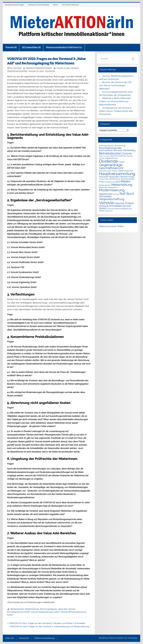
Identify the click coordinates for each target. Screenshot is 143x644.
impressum (24, 638)
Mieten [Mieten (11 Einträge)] (126, 181)
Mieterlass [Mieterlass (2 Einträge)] (103, 187)
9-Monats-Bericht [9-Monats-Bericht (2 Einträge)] (106, 146)
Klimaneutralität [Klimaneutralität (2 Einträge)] (127, 179)
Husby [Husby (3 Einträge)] (131, 177)
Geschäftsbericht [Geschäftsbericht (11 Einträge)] (111, 168)
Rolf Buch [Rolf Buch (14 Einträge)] (127, 194)
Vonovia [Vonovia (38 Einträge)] (106, 203)
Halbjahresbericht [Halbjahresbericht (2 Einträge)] (125, 171)
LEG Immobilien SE (31, 47)
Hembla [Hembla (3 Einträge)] (124, 177)
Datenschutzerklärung (45, 638)
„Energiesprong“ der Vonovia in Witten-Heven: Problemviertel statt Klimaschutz (116, 111)
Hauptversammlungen (15, 5)
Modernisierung (32, 609)
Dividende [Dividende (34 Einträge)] (108, 161)
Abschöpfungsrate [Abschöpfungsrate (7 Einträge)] (110, 148)
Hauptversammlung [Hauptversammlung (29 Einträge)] (117, 174)
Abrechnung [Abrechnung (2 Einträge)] (120, 146)
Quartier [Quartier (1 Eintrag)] (116, 194)
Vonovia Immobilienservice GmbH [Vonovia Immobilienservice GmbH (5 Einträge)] (115, 207)
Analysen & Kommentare (39, 5)
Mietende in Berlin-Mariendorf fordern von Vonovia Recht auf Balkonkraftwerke (115, 101)
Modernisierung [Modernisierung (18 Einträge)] (112, 190)
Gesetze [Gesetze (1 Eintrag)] (114, 171)
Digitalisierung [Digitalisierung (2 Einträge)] (112, 158)
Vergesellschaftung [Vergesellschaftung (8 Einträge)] (112, 199)
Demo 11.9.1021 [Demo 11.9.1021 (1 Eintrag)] (104, 156)
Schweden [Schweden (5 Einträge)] (105, 196)
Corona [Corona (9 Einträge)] (127, 153)
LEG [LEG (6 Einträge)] (118, 181)
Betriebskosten (17, 609)
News (56, 5)
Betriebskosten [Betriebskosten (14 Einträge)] (110, 153)
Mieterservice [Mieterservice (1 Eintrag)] (113, 187)
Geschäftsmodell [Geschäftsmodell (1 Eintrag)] (105, 171)
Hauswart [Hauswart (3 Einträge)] (104, 177)
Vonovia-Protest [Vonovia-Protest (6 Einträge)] (124, 203)
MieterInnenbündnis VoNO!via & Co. (64, 47)
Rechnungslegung (48, 609)
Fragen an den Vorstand (68, 68)
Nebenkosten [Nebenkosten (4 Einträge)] (106, 194)
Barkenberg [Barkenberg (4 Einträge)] (129, 150)
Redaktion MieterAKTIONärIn (39, 68)
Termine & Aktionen (70, 5)
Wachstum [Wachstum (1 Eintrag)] (109, 211)
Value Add (62, 609)
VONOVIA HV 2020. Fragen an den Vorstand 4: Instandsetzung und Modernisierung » (50, 627)
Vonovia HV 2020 (36, 71)
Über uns (10, 638)
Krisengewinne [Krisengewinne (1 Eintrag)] (109, 182)
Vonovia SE (11, 47)
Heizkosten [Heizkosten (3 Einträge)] (114, 177)
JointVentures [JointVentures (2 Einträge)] (114, 179)
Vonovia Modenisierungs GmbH (45, 612)
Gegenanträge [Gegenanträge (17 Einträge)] (111, 165)
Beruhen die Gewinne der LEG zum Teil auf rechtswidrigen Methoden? (115, 85)
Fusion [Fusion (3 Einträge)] (122, 162)
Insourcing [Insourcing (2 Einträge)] (103, 179)
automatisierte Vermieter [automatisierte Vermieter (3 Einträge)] (111, 150)
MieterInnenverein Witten (111, 226)
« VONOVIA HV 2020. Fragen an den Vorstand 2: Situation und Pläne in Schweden (46, 623)
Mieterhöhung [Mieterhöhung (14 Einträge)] (122, 185)
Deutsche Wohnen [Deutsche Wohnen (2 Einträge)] (118, 156)
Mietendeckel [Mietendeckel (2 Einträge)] (105, 185)
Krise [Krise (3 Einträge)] (101, 182)
